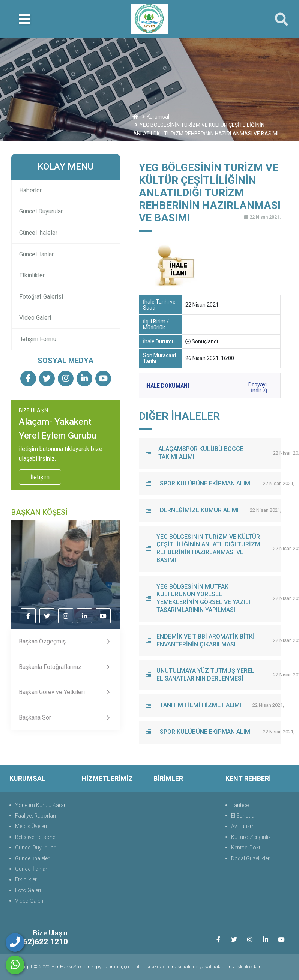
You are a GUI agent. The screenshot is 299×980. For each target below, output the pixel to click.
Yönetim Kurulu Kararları (44, 805)
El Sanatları (244, 816)
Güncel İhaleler (38, 233)
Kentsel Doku (246, 848)
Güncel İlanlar (36, 254)
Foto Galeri (28, 890)
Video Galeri (35, 318)
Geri (276, 148)
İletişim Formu (38, 339)
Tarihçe (240, 805)
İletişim (40, 477)
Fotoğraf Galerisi (41, 297)
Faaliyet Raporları (35, 816)
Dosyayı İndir (258, 387)
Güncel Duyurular (41, 211)
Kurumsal (158, 117)
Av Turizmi (243, 826)
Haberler (30, 190)
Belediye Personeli (36, 837)
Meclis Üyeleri (31, 826)
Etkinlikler (32, 275)
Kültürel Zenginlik (251, 837)
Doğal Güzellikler (250, 858)
